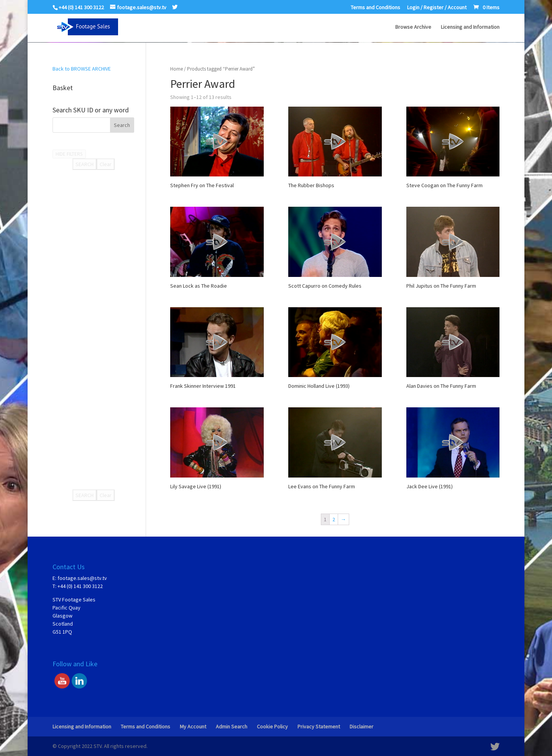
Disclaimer (361, 726)
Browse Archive (413, 27)
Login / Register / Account (437, 8)
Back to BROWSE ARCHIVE (82, 69)
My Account (193, 726)
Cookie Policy (272, 726)
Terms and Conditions (375, 8)
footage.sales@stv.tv (82, 578)
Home (177, 69)
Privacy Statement (319, 726)
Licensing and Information (470, 27)
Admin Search (232, 726)
